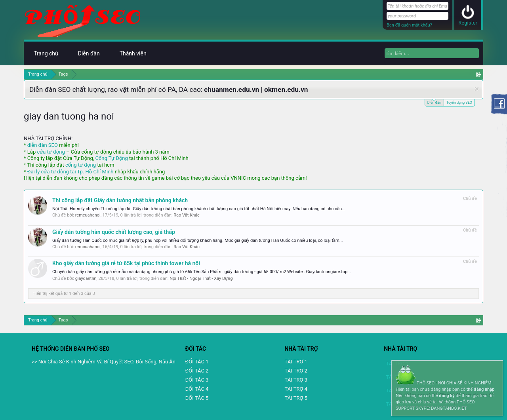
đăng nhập (484, 389)
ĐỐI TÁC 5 (197, 398)
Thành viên (133, 53)
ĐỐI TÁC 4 (197, 389)
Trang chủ (46, 53)
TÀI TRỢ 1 (296, 362)
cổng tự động (81, 165)
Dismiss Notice (477, 89)
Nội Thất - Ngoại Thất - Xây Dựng (201, 278)
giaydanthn (86, 278)
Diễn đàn (434, 102)
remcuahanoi (88, 215)
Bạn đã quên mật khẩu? (409, 25)
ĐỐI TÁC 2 (197, 371)
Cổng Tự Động (111, 158)
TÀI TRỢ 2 (296, 371)
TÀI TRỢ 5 (296, 398)
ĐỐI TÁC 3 (197, 380)
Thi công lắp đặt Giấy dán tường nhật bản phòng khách (120, 200)
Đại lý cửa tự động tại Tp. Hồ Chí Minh (71, 172)
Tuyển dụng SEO (459, 103)
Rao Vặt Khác (187, 215)
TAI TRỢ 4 (296, 389)
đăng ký (447, 396)
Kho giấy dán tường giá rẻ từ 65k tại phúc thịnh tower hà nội (126, 263)
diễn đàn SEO (43, 145)
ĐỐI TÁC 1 (197, 362)
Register (468, 23)
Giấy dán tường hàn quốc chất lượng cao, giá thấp (114, 232)
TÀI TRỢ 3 (296, 380)
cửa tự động (51, 152)
